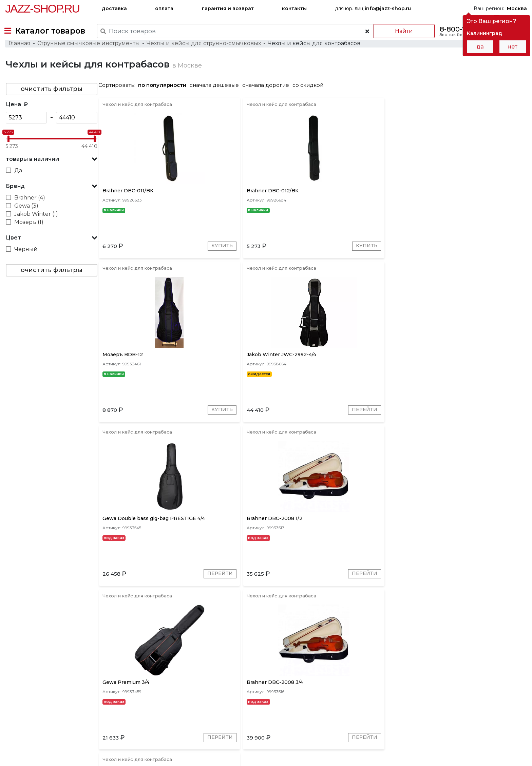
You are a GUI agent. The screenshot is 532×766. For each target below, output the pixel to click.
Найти (400, 31)
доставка (114, 8)
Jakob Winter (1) (35, 228)
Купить (186, 266)
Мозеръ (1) (28, 236)
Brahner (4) (29, 212)
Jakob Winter (231, 659)
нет (512, 47)
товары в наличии (32, 173)
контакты (294, 8)
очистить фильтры (51, 103)
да (480, 47)
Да (17, 184)
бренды (299, 705)
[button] (51, 173)
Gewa (173, 659)
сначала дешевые (217, 99)
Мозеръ (197, 659)
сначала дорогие (268, 99)
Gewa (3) (26, 220)
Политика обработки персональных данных (59, 755)
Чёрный (25, 263)
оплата (164, 8)
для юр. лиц (373, 8)
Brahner (148, 659)
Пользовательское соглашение (43, 748)
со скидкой (311, 99)
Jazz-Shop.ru (42, 8)
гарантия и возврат (228, 8)
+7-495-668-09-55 (26, 734)
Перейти (504, 266)
